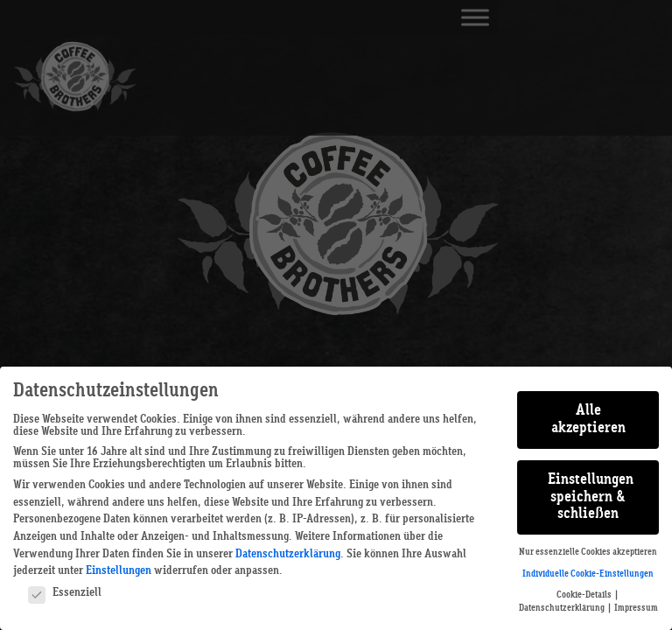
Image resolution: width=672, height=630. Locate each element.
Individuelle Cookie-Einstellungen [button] (588, 574)
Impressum (636, 608)
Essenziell (65, 592)
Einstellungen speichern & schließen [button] (591, 497)
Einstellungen (119, 570)
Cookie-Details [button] (585, 595)
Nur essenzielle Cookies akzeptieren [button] (588, 552)
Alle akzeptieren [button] (588, 419)
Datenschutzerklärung (288, 554)
